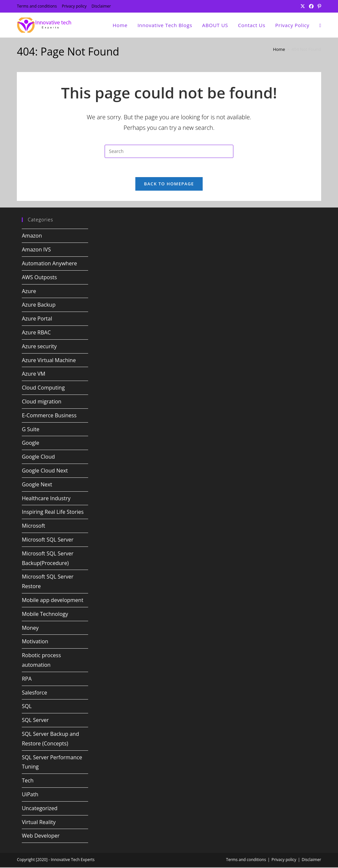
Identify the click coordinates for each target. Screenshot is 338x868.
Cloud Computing (43, 388)
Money (30, 628)
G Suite (31, 430)
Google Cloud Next (45, 471)
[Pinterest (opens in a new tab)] (318, 6)
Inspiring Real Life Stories (53, 513)
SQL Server (35, 721)
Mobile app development (52, 601)
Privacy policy (74, 6)
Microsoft (34, 526)
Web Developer (41, 836)
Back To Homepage (169, 185)
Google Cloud (38, 457)
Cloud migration (42, 402)
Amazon (32, 237)
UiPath (30, 795)
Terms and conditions (37, 6)
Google (31, 444)
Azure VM (34, 375)
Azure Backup (39, 306)
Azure (29, 292)
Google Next (37, 485)
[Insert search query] (169, 151)
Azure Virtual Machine (49, 361)
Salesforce (34, 693)
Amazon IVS (36, 250)
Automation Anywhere (49, 264)
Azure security (39, 347)
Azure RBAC (36, 333)
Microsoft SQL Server (48, 540)
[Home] (279, 49)
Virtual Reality (39, 823)
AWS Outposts (39, 278)
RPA (27, 679)
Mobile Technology (45, 615)
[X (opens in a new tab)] (303, 6)
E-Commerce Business (49, 416)
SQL (27, 707)
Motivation (35, 642)
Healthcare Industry (46, 499)
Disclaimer (101, 6)
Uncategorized (40, 809)
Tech (28, 781)
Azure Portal (37, 319)
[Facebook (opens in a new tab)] (311, 6)
